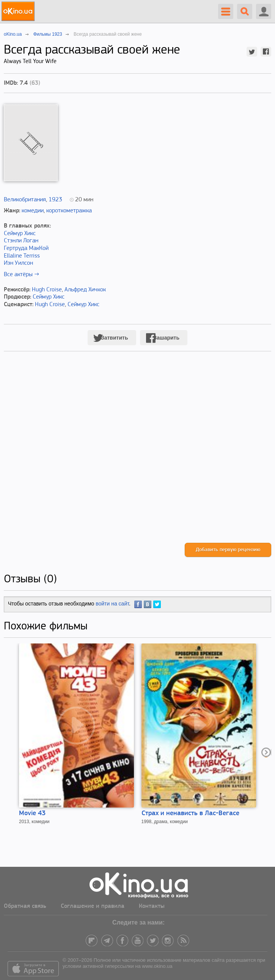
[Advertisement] (137, 455)
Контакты (152, 906)
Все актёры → (21, 275)
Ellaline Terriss (22, 256)
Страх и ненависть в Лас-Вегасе (190, 813)
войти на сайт (112, 604)
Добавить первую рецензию (228, 550)
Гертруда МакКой (26, 248)
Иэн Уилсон (18, 263)
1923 (55, 200)
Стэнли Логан (21, 241)
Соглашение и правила (93, 906)
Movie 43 (32, 813)
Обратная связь (25, 906)
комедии (33, 211)
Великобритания (25, 200)
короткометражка (69, 211)
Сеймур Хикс (20, 234)
